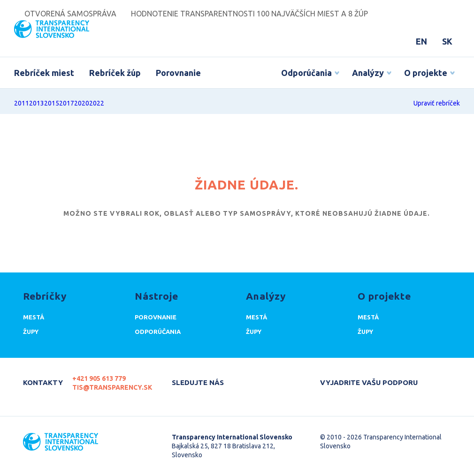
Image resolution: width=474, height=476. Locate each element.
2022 (97, 103)
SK (447, 41)
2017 (67, 103)
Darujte (335, 395)
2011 (22, 103)
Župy (31, 332)
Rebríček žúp (115, 73)
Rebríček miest (44, 73)
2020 (82, 103)
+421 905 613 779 (99, 378)
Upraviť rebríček (437, 103)
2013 (37, 103)
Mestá (34, 317)
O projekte (426, 73)
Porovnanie (178, 73)
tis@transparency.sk (112, 387)
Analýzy (368, 73)
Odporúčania (306, 73)
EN (421, 41)
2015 (52, 103)
